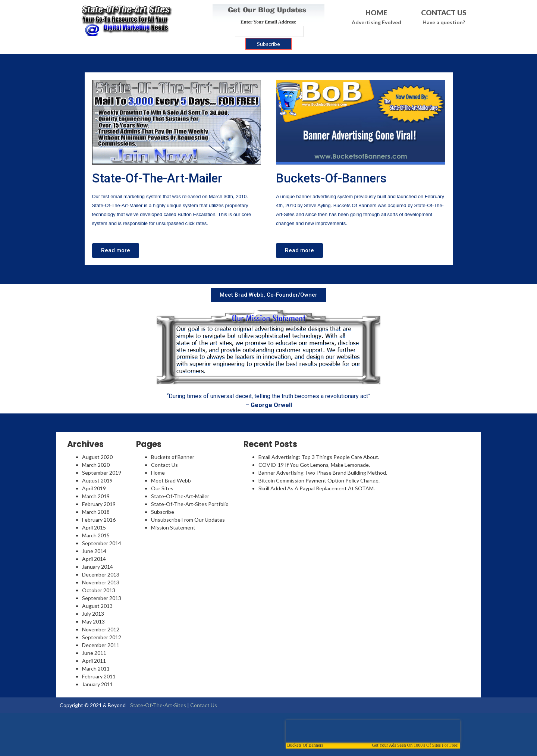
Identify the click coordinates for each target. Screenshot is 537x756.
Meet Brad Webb (171, 480)
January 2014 (98, 567)
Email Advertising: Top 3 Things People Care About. (319, 457)
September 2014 (102, 543)
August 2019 (97, 480)
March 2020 (96, 465)
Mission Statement (173, 527)
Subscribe (163, 512)
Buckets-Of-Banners (331, 178)
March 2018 (96, 512)
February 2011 (99, 676)
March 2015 (96, 535)
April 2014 (94, 559)
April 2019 (94, 488)
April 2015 (94, 527)
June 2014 (94, 551)
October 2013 (99, 590)
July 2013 (93, 614)
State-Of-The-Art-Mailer (157, 178)
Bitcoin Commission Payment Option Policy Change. (319, 480)
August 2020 (97, 457)
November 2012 (101, 629)
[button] (116, 251)
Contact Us (164, 465)
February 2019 (99, 504)
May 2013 (93, 621)
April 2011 (94, 661)
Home (158, 473)
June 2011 (94, 653)
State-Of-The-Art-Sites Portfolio (190, 504)
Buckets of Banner (173, 457)
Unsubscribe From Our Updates (188, 520)
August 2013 (97, 606)
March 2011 (96, 668)
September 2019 (102, 473)
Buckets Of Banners (305, 745)
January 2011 (98, 684)
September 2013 (102, 598)
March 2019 (96, 496)
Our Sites (162, 488)
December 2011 (101, 645)
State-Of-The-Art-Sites (158, 705)
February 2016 (99, 520)
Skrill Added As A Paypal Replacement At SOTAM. (317, 488)
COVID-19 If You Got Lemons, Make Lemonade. (314, 465)
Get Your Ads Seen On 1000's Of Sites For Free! (415, 745)
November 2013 (101, 582)
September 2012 (102, 637)
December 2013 (101, 574)
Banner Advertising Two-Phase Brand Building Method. (323, 473)
